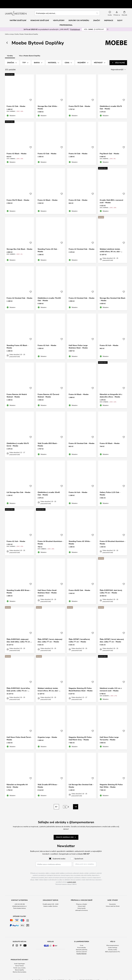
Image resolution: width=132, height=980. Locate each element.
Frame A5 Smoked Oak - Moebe (82, 439)
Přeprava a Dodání (82, 899)
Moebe (22, 29)
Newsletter (113, 899)
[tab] (12, 58)
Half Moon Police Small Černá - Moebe (19, 734)
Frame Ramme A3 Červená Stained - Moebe (48, 391)
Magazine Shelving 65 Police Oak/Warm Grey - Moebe (80, 734)
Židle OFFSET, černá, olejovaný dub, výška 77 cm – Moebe (50, 636)
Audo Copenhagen (19, 959)
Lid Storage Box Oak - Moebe (18, 488)
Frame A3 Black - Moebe (16, 149)
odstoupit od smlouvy (82, 906)
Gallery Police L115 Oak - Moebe (110, 489)
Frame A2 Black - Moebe (48, 195)
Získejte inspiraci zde (65, 832)
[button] (31, 95)
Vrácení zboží (82, 901)
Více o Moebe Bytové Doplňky (30, 51)
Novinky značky (113, 945)
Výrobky (10, 51)
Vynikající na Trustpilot (21, 2)
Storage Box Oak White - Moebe (48, 103)
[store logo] (16, 8)
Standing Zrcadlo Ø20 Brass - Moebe (19, 587)
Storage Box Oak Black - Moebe (19, 244)
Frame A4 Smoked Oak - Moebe (19, 293)
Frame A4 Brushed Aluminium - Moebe (50, 538)
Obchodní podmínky (82, 945)
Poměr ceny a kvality (19, 963)
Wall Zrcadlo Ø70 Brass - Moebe (48, 781)
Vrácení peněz (82, 903)
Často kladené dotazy (19, 903)
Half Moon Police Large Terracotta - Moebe (109, 734)
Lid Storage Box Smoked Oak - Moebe (81, 781)
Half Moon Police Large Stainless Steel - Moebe (78, 342)
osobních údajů (72, 877)
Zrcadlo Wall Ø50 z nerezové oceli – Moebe (111, 197)
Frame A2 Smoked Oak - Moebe (82, 244)
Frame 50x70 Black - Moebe (18, 195)
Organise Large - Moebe (47, 732)
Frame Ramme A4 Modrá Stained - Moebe (17, 391)
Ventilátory (59, 16)
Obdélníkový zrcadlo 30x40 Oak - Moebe (49, 489)
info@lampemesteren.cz (19, 901)
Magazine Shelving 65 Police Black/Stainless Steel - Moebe (81, 685)
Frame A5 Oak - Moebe (78, 195)
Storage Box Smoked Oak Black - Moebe (113, 294)
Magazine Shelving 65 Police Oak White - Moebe (111, 781)
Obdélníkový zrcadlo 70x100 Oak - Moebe (49, 294)
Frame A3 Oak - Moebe (47, 149)
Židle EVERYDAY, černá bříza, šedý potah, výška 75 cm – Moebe (18, 685)
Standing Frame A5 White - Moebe (80, 538)
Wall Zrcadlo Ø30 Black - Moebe (48, 440)
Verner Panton (19, 961)
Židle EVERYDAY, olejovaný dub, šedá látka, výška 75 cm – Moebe (19, 636)
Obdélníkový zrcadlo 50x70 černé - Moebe (18, 440)
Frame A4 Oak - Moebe (78, 149)
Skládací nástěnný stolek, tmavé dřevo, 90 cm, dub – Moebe (48, 685)
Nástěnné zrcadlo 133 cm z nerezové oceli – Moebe (111, 685)
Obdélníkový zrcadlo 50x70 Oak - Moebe (111, 103)
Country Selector (82, 949)
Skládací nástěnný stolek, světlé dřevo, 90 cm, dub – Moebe (110, 246)
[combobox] (67, 8)
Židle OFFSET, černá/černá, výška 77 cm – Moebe (79, 636)
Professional (66, 20)
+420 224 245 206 (19, 899)
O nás (82, 941)
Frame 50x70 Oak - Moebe (79, 101)
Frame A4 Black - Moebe (79, 390)
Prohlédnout (75, 25)
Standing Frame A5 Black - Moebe (17, 342)
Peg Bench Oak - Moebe (109, 149)
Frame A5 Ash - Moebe (109, 341)
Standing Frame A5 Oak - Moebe (48, 246)
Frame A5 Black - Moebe (110, 439)
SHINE (94, 25)
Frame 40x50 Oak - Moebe (79, 585)
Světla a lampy (9, 29)
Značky (17, 29)
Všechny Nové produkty (19, 967)
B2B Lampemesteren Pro (113, 947)
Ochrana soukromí (82, 947)
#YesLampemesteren (113, 941)
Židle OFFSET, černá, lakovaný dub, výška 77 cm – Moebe (112, 636)
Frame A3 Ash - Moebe (47, 341)
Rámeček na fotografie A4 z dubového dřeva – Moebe (111, 391)
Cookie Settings (113, 943)
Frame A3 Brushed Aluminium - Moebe (113, 538)
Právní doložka (82, 943)
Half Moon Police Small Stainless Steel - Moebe (47, 587)
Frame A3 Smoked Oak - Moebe (82, 293)
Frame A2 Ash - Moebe (16, 537)
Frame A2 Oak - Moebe (16, 101)
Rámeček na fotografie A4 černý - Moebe (17, 781)
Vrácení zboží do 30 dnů (113, 901)
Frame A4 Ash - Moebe (78, 488)
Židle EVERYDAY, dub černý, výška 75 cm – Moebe (111, 587)
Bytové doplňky (19, 965)
